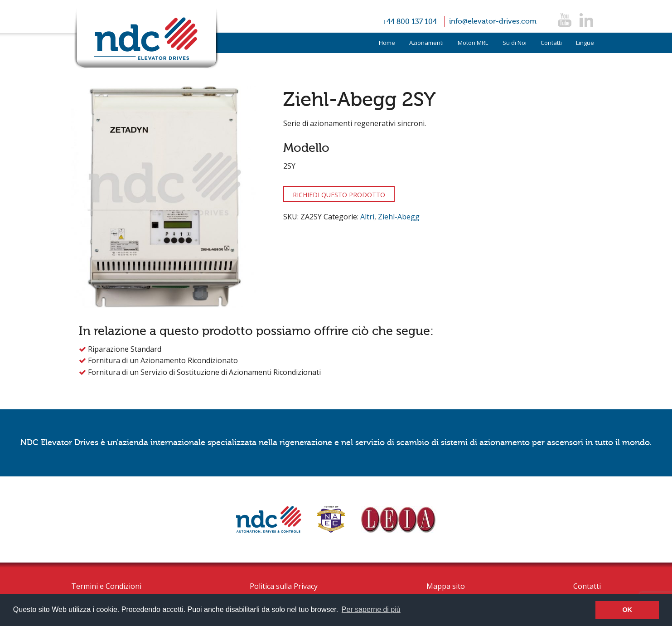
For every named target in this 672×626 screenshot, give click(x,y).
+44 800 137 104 (409, 22)
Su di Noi (515, 43)
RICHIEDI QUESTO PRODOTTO (339, 195)
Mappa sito (446, 586)
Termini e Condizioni (106, 586)
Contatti (551, 43)
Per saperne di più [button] (371, 609)
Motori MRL (473, 43)
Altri (367, 217)
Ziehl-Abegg (399, 217)
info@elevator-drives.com (493, 21)
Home (387, 43)
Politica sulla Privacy (284, 586)
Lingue (585, 43)
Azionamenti (426, 43)
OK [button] (627, 610)
